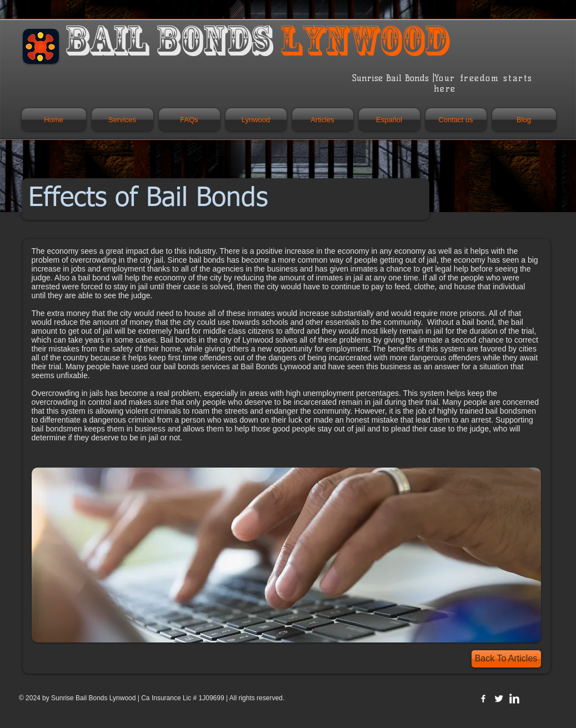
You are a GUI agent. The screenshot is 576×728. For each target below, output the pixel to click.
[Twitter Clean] (499, 699)
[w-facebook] (483, 699)
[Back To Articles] (506, 659)
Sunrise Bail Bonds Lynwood (94, 698)
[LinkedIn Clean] (514, 699)
